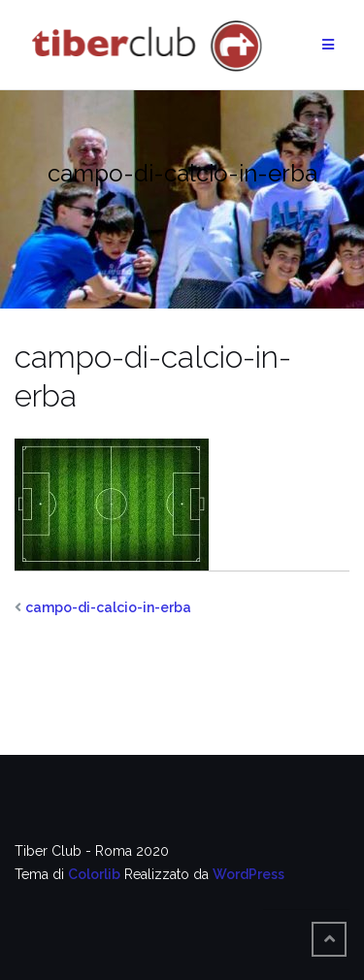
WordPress (248, 874)
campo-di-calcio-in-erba (108, 607)
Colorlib (94, 874)
